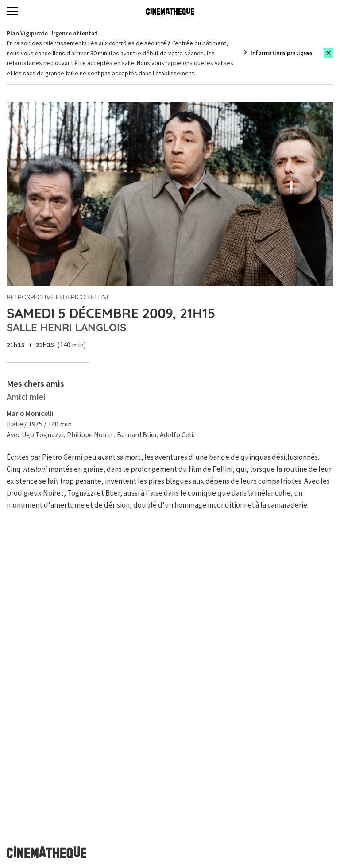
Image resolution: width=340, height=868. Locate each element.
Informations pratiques (282, 53)
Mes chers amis (35, 383)
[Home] (170, 11)
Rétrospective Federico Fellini (58, 297)
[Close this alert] (328, 53)
